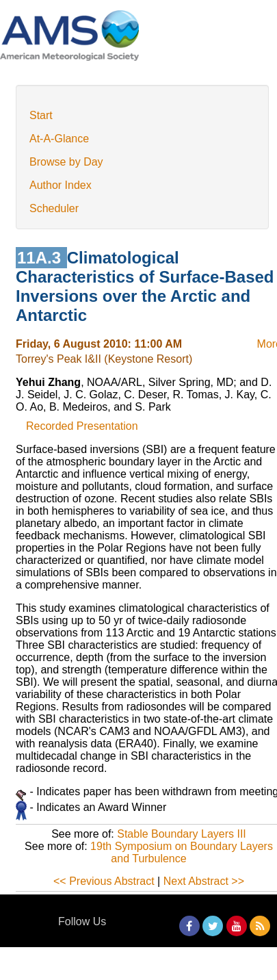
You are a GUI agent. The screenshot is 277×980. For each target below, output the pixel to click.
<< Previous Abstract (104, 881)
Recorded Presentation (82, 426)
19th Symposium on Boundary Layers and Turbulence (182, 852)
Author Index (61, 185)
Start (41, 115)
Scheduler (54, 208)
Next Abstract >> (204, 881)
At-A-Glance (59, 139)
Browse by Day (66, 162)
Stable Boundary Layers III (182, 834)
